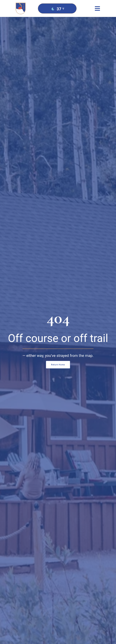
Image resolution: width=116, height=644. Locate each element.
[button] (97, 9)
